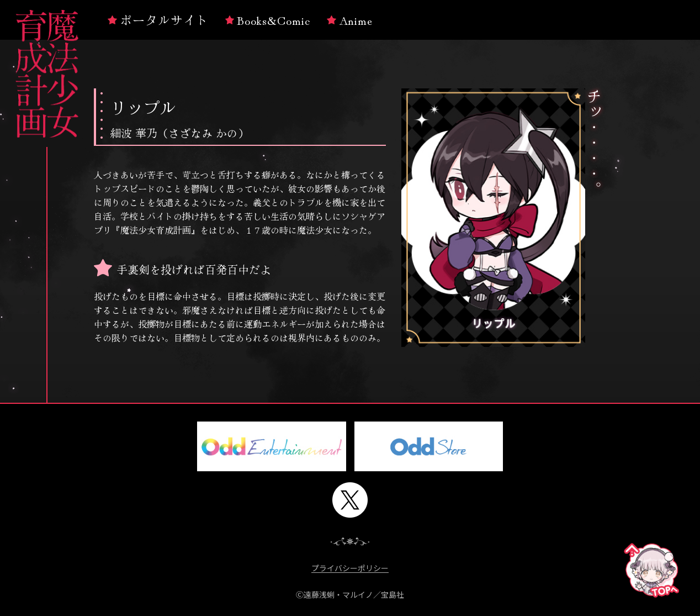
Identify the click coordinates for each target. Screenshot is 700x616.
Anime (350, 19)
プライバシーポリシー (350, 568)
